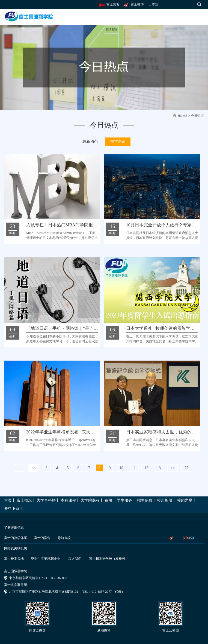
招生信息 (145, 500)
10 (121, 468)
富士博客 (109, 4)
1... (19, 468)
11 (134, 468)
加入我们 (75, 559)
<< (34, 468)
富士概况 (24, 500)
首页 (8, 500)
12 (146, 468)
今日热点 (197, 116)
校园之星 (185, 500)
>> (173, 468)
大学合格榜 (46, 500)
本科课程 (68, 500)
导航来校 (64, 538)
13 (159, 468)
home (182, 116)
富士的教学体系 (16, 538)
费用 (108, 500)
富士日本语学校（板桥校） (109, 559)
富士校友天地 (14, 559)
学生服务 (124, 500)
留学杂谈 (118, 141)
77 (186, 468)
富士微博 (134, 4)
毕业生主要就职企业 (46, 559)
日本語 (153, 4)
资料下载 (12, 509)
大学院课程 (90, 500)
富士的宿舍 (42, 538)
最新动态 (90, 141)
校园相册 (165, 500)
